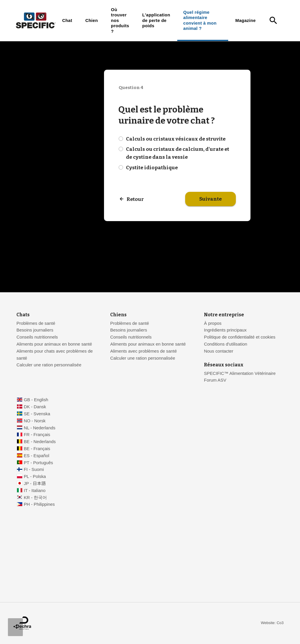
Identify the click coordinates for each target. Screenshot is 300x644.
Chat (67, 21)
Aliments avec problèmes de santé (143, 351)
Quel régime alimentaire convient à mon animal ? (200, 20)
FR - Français (37, 435)
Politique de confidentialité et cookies (240, 337)
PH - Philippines (39, 504)
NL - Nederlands (40, 428)
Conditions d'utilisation (225, 344)
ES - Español (36, 456)
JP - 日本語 (35, 484)
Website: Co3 (272, 623)
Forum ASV (215, 380)
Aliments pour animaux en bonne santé (54, 344)
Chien (92, 21)
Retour (135, 199)
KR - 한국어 (35, 498)
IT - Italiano (35, 491)
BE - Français (37, 449)
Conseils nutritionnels (37, 337)
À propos (213, 323)
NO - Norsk (35, 421)
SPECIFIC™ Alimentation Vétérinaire (240, 373)
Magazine (245, 21)
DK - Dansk (35, 407)
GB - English (36, 400)
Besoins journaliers (35, 330)
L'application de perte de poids (156, 20)
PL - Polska (35, 476)
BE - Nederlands (40, 442)
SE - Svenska (37, 414)
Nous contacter (219, 351)
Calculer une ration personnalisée (49, 365)
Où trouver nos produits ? (120, 21)
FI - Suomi (34, 469)
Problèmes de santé (36, 323)
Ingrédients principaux (225, 330)
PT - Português (38, 463)
